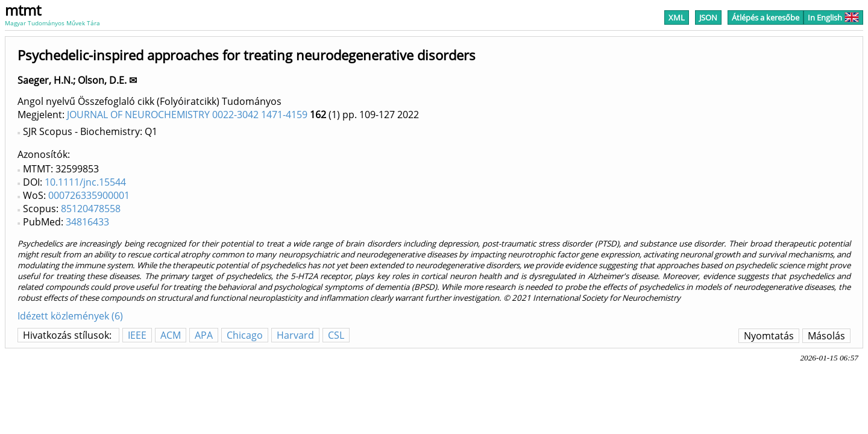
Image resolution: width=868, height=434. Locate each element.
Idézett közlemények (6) (70, 316)
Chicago (245, 335)
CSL (336, 335)
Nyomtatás (769, 336)
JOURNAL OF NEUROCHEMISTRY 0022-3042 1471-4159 (187, 115)
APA (204, 335)
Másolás (826, 336)
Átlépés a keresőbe (766, 17)
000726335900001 (89, 195)
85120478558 (91, 209)
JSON (708, 17)
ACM (171, 335)
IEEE (137, 335)
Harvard (295, 335)
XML (677, 17)
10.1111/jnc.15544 (85, 182)
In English (833, 17)
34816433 (87, 222)
